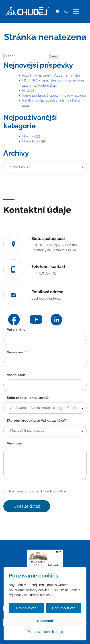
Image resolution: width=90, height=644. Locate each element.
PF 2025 (28, 90)
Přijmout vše (26, 608)
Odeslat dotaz (27, 506)
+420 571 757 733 (44, 273)
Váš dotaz (16, 443)
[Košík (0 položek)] (57, 12)
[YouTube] (36, 320)
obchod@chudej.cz (46, 298)
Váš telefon (16, 375)
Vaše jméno (16, 329)
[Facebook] (14, 320)
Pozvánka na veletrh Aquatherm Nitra (51, 75)
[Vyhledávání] (66, 12)
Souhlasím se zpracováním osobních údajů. (35, 492)
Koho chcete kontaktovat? (29, 398)
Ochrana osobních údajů (45, 632)
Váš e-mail (16, 352)
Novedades (31, 141)
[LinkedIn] (56, 320)
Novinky (29, 136)
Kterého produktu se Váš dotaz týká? (37, 421)
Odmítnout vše (64, 608)
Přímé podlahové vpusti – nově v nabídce (54, 96)
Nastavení (45, 621)
